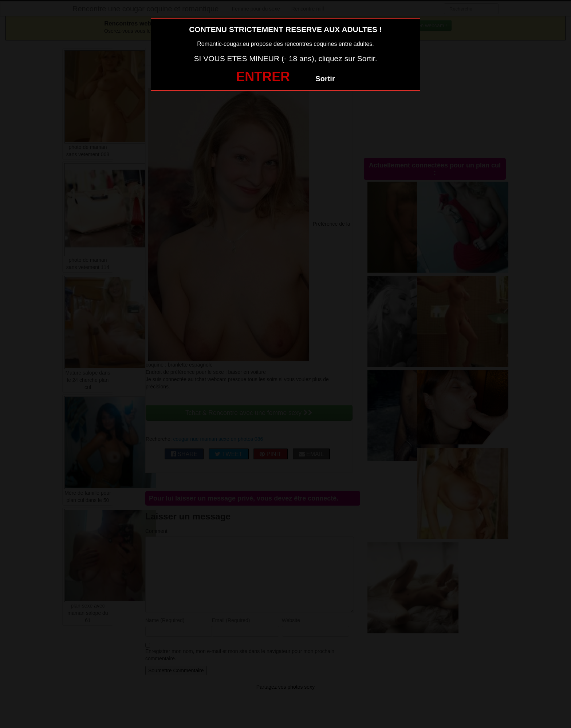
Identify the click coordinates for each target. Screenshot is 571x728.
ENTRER (263, 77)
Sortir (325, 79)
